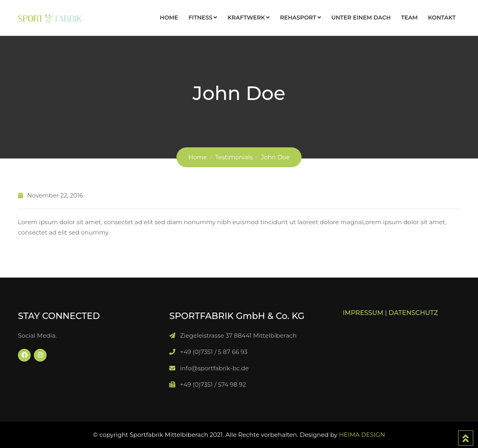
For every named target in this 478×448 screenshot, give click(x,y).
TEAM (409, 18)
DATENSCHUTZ (413, 313)
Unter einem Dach (361, 18)
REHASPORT (298, 18)
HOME (169, 18)
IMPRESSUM (363, 313)
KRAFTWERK (246, 18)
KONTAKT (442, 18)
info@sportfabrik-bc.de (215, 368)
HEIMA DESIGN (362, 435)
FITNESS (200, 18)
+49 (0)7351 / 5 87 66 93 (214, 352)
